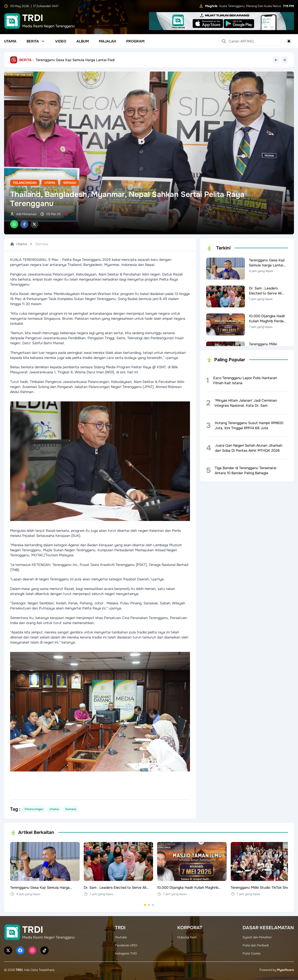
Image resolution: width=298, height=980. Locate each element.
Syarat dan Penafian (257, 937)
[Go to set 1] (145, 905)
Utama (10, 41)
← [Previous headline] (276, 60)
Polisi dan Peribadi (256, 945)
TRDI (19, 970)
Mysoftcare (285, 970)
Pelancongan (25, 183)
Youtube (121, 937)
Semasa (70, 183)
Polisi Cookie (252, 953)
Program (135, 41)
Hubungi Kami (187, 937)
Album (83, 41)
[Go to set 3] (153, 905)
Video (61, 41)
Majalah (108, 41)
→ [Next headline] (285, 60)
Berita (36, 41)
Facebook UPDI (126, 945)
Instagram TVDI (126, 953)
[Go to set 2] (149, 905)
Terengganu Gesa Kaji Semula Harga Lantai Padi (75, 60)
